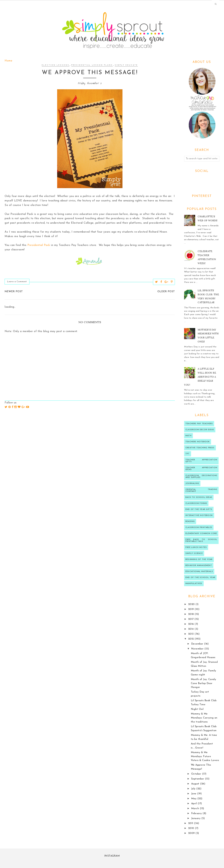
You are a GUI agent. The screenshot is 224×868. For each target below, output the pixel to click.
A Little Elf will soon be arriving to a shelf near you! (200, 377)
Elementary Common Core (201, 533)
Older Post (166, 292)
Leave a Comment (17, 282)
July (194, 789)
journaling (192, 483)
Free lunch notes (196, 547)
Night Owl (197, 709)
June (194, 794)
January (196, 818)
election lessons (56, 65)
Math (188, 436)
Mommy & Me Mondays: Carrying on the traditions (204, 718)
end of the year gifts (199, 509)
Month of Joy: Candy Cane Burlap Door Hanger (204, 683)
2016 (191, 624)
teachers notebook (198, 442)
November (198, 649)
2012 (191, 639)
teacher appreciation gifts (201, 461)
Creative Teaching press (200, 448)
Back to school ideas (199, 497)
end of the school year (200, 577)
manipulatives (194, 584)
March (195, 809)
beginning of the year (199, 559)
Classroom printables (199, 527)
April (194, 804)
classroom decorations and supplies (201, 476)
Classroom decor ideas (200, 430)
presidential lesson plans (92, 65)
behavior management (199, 565)
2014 (191, 629)
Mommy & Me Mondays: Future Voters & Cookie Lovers (205, 756)
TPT (188, 454)
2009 (192, 833)
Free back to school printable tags (201, 540)
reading (190, 521)
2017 (191, 619)
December (198, 644)
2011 (191, 823)
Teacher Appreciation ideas (201, 469)
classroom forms (196, 503)
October (197, 774)
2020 (192, 604)
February (197, 813)
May (194, 799)
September (198, 779)
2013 (191, 634)
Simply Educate (126, 65)
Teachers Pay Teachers (199, 424)
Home (8, 61)
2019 (191, 609)
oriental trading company (201, 490)
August (196, 784)
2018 (191, 614)
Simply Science (194, 553)
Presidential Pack (39, 245)
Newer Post (14, 292)
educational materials (199, 571)
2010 (192, 828)
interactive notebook (199, 515)
